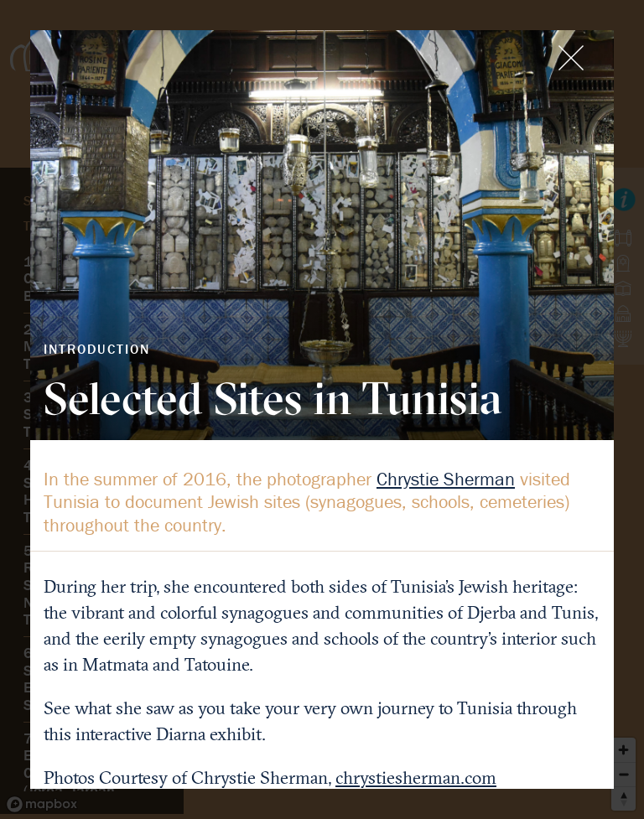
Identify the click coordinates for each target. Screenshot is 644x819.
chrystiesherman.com (416, 778)
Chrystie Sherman (446, 479)
